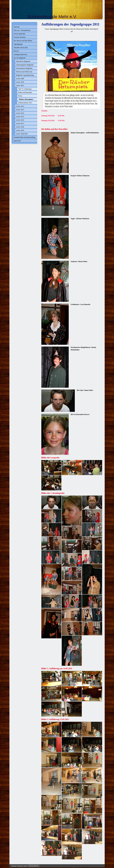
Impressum (14, 866)
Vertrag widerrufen (34, 866)
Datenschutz (20, 866)
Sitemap (25, 866)
